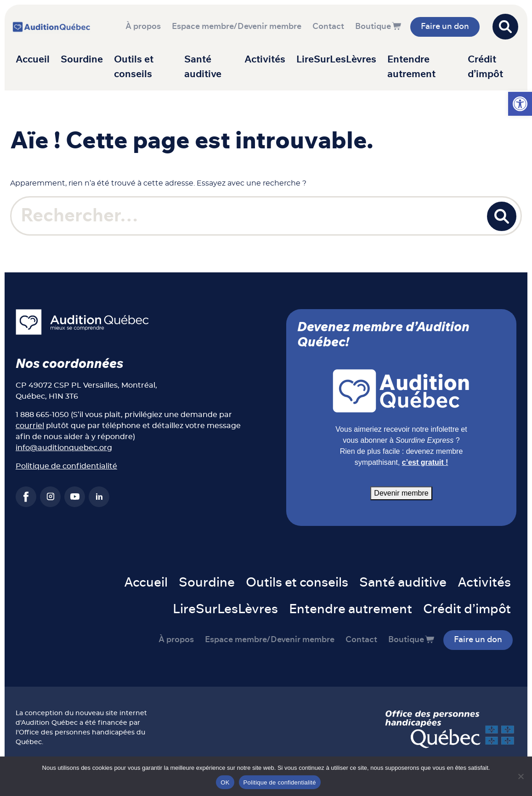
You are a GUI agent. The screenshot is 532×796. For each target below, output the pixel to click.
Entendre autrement (411, 67)
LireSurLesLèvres (336, 59)
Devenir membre (401, 493)
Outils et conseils (134, 67)
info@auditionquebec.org (64, 448)
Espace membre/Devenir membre (237, 27)
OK (225, 782)
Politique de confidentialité (66, 466)
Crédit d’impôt (485, 67)
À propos (143, 27)
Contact (328, 27)
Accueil (33, 59)
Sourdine (82, 59)
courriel (30, 426)
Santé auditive (203, 67)
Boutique (373, 27)
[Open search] (505, 27)
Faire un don (445, 27)
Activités (265, 59)
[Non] (521, 776)
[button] (520, 104)
